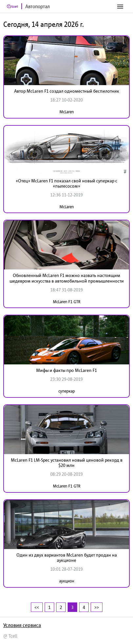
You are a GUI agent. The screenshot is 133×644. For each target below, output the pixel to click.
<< (37, 607)
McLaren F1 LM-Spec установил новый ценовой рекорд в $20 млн (67, 463)
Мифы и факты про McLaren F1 (66, 370)
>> (97, 607)
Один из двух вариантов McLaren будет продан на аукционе (67, 558)
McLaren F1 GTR (67, 302)
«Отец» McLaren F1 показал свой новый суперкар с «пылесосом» (66, 184)
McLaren (67, 112)
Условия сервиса (22, 625)
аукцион (67, 581)
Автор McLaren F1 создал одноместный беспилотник (67, 91)
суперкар (67, 391)
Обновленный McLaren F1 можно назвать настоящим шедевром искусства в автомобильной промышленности (67, 278)
